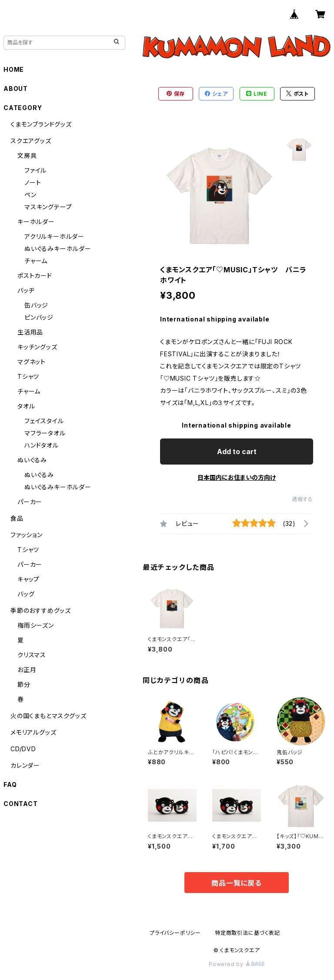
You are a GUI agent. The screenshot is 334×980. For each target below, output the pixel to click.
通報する (302, 499)
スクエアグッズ (31, 141)
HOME (14, 69)
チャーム (36, 261)
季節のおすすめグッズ (41, 610)
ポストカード (35, 276)
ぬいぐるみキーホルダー (58, 249)
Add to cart (237, 452)
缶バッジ (36, 305)
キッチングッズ (37, 347)
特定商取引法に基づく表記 (247, 933)
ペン (30, 195)
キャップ (28, 579)
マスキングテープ (48, 207)
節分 (24, 684)
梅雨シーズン (36, 625)
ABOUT (16, 89)
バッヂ (26, 290)
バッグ (26, 594)
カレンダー (25, 765)
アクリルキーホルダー (54, 236)
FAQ (10, 784)
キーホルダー (36, 222)
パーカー (30, 502)
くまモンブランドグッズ (41, 124)
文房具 (27, 156)
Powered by (237, 964)
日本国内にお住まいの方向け (237, 477)
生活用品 (30, 332)
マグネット (32, 362)
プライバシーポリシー (175, 933)
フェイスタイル (44, 421)
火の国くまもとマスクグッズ (48, 716)
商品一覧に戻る (237, 883)
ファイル (35, 170)
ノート (33, 182)
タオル (26, 406)
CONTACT (21, 804)
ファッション (27, 535)
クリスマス (32, 655)
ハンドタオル (42, 445)
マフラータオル (45, 433)
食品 (17, 518)
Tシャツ (28, 376)
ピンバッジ (39, 317)
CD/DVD (23, 749)
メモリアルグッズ (33, 732)
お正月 (27, 670)
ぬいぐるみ (32, 460)
